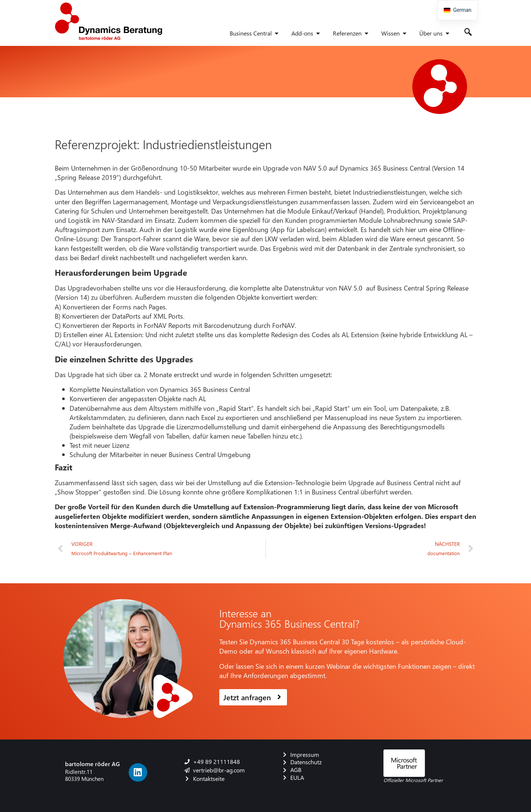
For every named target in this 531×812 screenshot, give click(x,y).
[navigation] (458, 10)
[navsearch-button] (468, 33)
